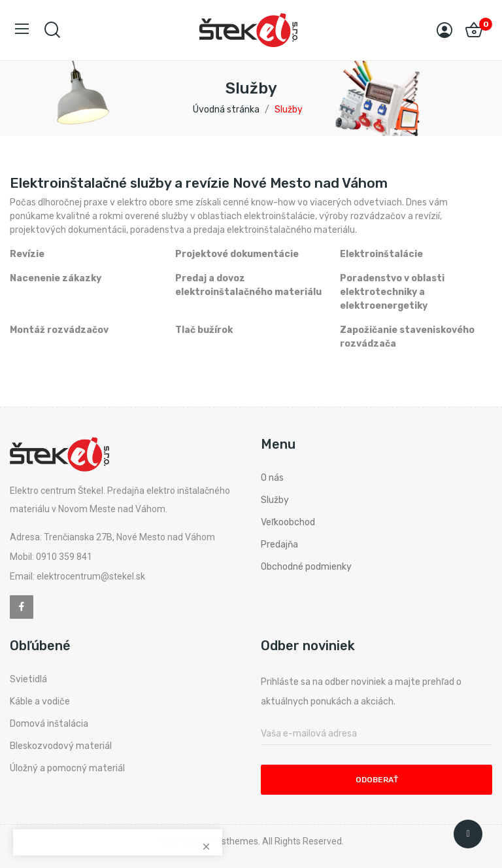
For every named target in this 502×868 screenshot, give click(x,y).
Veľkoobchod (288, 522)
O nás (272, 478)
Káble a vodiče (40, 702)
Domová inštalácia (49, 724)
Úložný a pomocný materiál (67, 768)
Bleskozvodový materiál (61, 746)
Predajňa (279, 545)
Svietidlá (28, 679)
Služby (275, 500)
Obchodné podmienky (306, 567)
